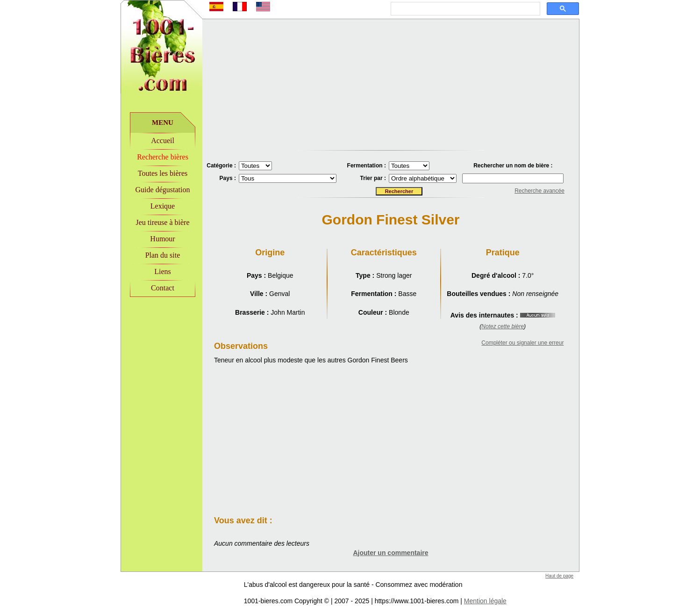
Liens (163, 271)
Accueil (163, 141)
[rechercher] (464, 9)
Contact (163, 288)
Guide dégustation (163, 190)
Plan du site (163, 255)
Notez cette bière (503, 326)
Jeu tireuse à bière (162, 222)
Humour (162, 239)
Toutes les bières (163, 173)
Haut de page (559, 576)
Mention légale (485, 601)
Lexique (163, 206)
